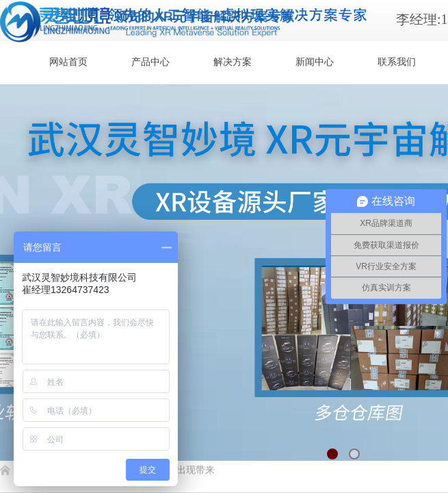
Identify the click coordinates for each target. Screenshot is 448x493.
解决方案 (233, 62)
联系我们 (397, 62)
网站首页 (68, 62)
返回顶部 (388, 411)
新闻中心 (315, 62)
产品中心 (150, 62)
